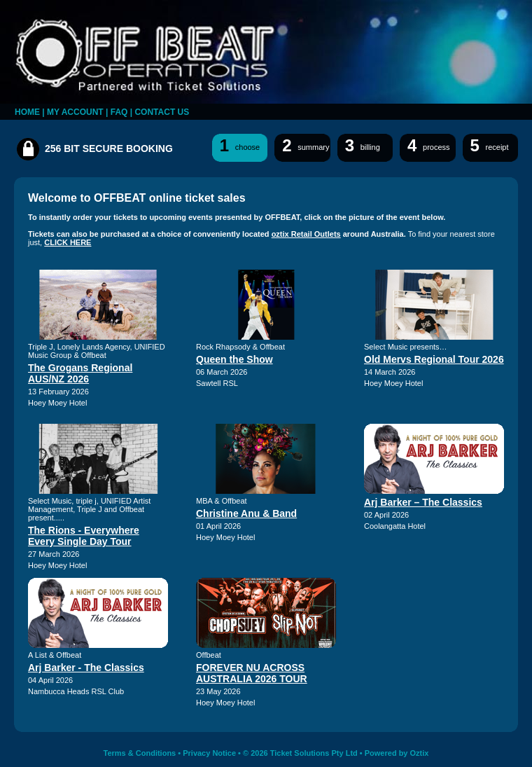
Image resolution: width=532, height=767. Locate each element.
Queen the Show (234, 359)
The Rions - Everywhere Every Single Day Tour (84, 536)
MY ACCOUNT (75, 112)
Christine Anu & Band (246, 513)
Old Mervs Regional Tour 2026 (434, 359)
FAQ (119, 112)
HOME (27, 112)
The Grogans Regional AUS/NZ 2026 (80, 373)
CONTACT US (162, 112)
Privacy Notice (209, 753)
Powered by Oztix (397, 753)
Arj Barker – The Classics (423, 502)
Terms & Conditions (140, 753)
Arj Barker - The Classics (86, 668)
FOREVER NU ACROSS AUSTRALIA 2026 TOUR (252, 673)
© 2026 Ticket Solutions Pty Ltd (300, 753)
